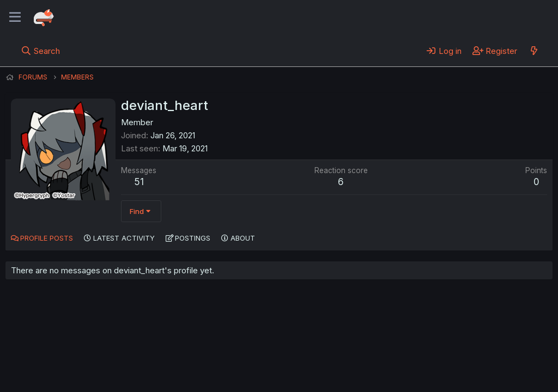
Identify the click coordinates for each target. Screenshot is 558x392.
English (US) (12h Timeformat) (61, 353)
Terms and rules (208, 353)
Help (318, 353)
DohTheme (449, 377)
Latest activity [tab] (124, 238)
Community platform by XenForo (463, 368)
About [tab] (243, 238)
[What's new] (534, 51)
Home (349, 353)
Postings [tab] (193, 238)
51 (139, 182)
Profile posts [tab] (47, 238)
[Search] (41, 51)
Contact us (148, 353)
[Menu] (15, 17)
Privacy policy (272, 353)
